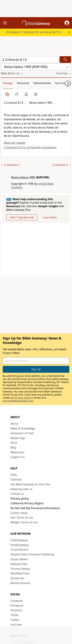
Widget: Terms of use (24, 522)
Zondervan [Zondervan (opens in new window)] (17, 578)
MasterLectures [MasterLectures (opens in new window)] (20, 583)
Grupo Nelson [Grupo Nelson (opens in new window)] (19, 559)
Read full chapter (15, 143)
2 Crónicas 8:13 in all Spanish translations (30, 147)
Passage (8, 83)
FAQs (14, 475)
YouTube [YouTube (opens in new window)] (16, 625)
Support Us (18, 457)
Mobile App (18, 438)
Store (14, 443)
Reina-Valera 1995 (23, 177)
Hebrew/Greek (42, 83)
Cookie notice (19, 513)
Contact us (17, 494)
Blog (13, 447)
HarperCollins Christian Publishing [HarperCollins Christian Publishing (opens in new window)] (32, 554)
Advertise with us (21, 489)
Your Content (63, 83)
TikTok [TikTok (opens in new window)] (15, 615)
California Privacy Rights (27, 503)
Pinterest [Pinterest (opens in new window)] (16, 610)
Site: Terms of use (22, 518)
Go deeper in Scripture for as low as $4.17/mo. (36, 32)
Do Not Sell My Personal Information (35, 508)
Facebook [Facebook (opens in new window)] (17, 601)
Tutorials (16, 479)
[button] (67, 23)
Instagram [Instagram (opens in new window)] (17, 605)
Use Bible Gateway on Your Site (30, 484)
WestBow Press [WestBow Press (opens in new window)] (20, 573)
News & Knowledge (23, 428)
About (14, 424)
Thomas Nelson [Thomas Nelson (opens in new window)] (20, 569)
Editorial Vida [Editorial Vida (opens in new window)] (19, 564)
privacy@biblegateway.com (18, 401)
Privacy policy (20, 499)
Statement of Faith (22, 433)
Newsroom (17, 452)
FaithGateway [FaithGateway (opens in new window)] (19, 540)
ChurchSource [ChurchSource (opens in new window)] (19, 550)
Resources (23, 83)
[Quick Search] (30, 60)
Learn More (50, 217)
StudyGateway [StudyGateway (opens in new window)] (20, 545)
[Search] (65, 60)
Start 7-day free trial (22, 217)
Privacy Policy (23, 398)
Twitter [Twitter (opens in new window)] (15, 620)
